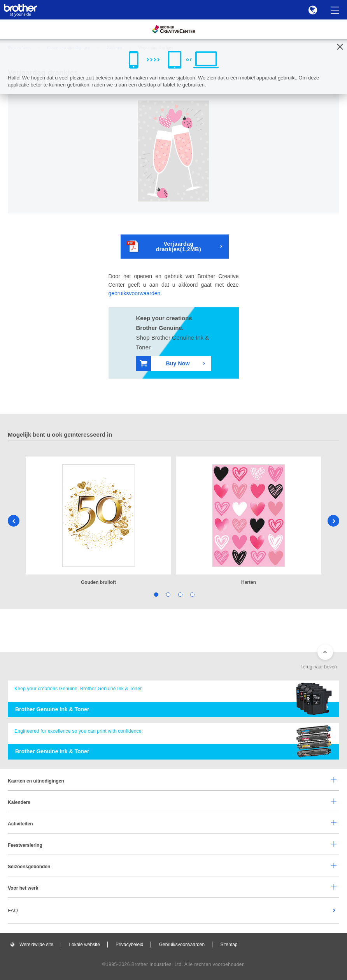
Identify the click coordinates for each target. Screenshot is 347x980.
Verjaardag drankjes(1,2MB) (164, 246)
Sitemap (229, 945)
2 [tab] (167, 594)
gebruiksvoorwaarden (135, 293)
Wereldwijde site (36, 945)
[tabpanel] (98, 521)
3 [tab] (180, 594)
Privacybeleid (129, 945)
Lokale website (84, 945)
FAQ (13, 910)
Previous (14, 521)
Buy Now (165, 363)
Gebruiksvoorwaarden (182, 945)
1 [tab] (155, 594)
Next (333, 521)
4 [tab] (192, 594)
